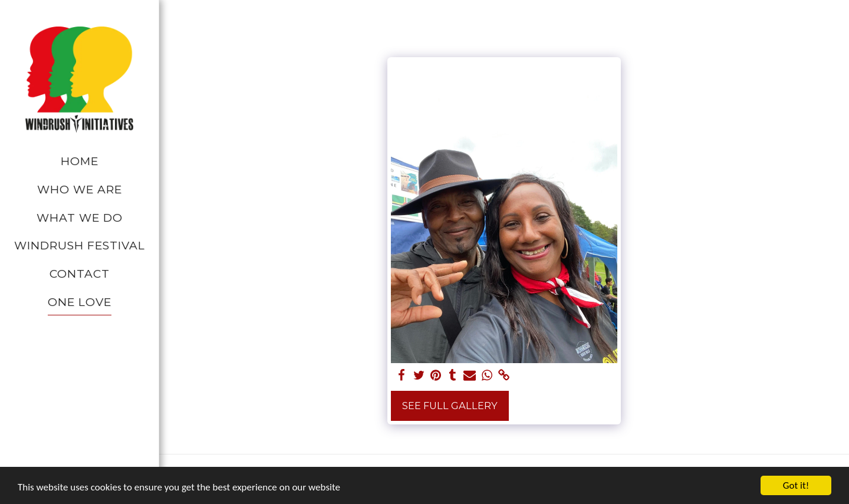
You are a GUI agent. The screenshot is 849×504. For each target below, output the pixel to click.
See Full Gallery (450, 406)
